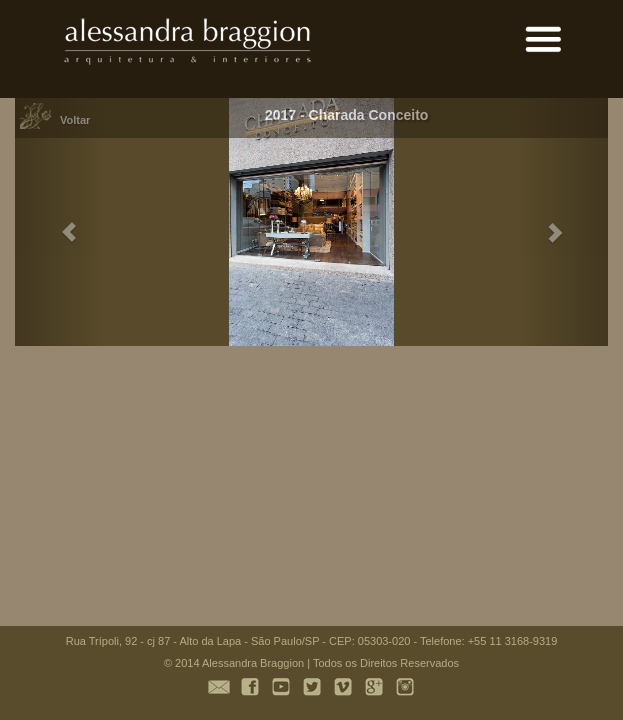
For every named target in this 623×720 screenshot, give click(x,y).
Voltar (75, 120)
